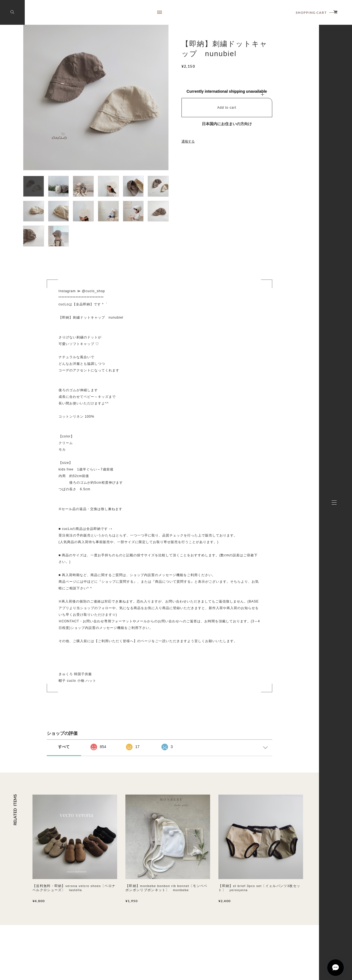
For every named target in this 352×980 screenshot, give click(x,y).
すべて (64, 747)
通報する (188, 141)
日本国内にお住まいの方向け (227, 124)
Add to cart (227, 108)
